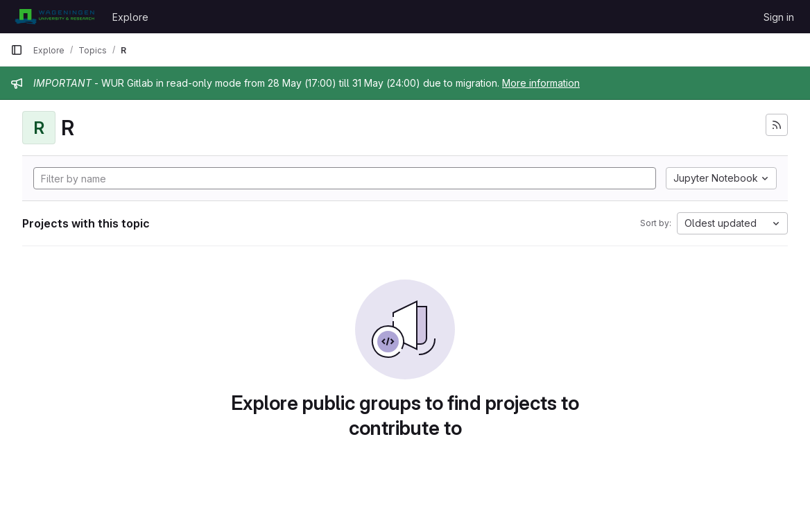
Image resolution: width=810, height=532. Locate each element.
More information (541, 83)
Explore (130, 17)
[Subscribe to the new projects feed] (777, 125)
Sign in (779, 17)
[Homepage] (54, 17)
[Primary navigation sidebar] (17, 50)
